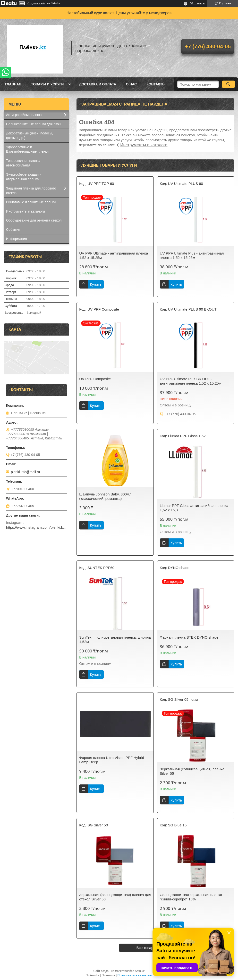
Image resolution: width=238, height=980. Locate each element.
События (13, 230)
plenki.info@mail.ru (25, 472)
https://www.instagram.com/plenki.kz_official (36, 527)
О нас (131, 84)
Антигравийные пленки (24, 115)
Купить (96, 284)
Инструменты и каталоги (144, 145)
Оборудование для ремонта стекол (34, 220)
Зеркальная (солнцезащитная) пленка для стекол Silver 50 (115, 897)
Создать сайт (36, 3)
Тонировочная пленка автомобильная (23, 163)
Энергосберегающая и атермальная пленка (24, 177)
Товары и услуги (47, 84)
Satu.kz (140, 971)
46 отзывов (197, 3)
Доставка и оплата (98, 84)
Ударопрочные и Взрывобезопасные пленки (27, 149)
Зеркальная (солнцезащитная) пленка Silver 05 (192, 771)
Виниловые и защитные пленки (31, 202)
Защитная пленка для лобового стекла (31, 191)
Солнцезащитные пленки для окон (33, 124)
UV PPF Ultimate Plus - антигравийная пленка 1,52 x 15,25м (192, 255)
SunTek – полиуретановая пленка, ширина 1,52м (115, 639)
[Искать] (228, 84)
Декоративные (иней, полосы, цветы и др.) (30, 136)
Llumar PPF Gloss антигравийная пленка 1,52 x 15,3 (194, 508)
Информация (17, 239)
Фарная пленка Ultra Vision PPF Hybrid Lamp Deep (112, 760)
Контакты (156, 84)
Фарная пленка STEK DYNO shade (189, 637)
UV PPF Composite (95, 379)
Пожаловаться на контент (135, 975)
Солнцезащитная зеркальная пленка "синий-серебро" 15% (191, 897)
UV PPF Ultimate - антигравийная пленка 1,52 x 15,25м (114, 255)
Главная (13, 84)
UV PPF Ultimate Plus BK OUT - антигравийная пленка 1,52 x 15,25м (191, 381)
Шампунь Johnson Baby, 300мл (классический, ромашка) (105, 496)
